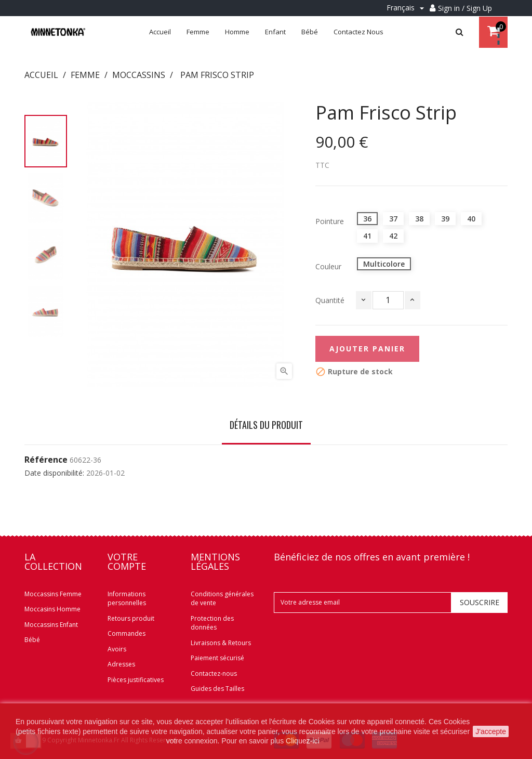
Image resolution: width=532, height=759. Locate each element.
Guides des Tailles (217, 689)
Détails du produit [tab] (266, 425)
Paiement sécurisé (217, 658)
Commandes (127, 633)
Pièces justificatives (136, 680)
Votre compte (127, 561)
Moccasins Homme (52, 609)
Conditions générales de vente (222, 599)
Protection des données (212, 623)
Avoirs (117, 649)
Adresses (121, 664)
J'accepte (491, 731)
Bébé (32, 640)
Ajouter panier (367, 349)
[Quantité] (388, 300)
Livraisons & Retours (221, 643)
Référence (46, 460)
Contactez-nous (214, 673)
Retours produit (131, 618)
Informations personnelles (127, 599)
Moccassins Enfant (51, 625)
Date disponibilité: (54, 473)
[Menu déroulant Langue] (407, 8)
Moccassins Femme (53, 594)
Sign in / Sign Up (465, 8)
